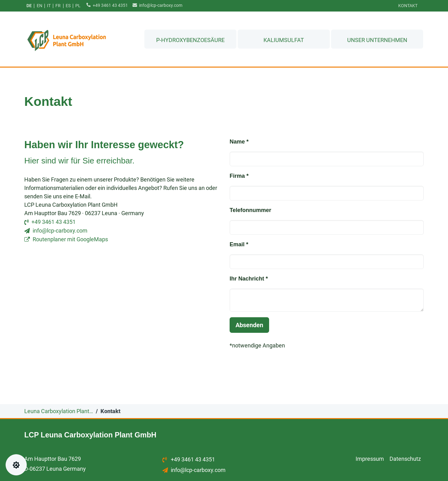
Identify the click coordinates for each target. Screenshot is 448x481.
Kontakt (408, 6)
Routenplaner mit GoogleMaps (70, 240)
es (68, 6)
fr (58, 6)
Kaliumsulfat (284, 39)
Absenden (249, 325)
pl (78, 6)
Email (239, 245)
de (29, 6)
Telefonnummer (250, 210)
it (49, 6)
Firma (239, 176)
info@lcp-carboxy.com (156, 5)
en (40, 6)
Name (239, 142)
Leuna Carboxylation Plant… (59, 411)
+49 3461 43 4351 (106, 5)
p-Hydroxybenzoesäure (190, 39)
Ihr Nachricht (249, 279)
